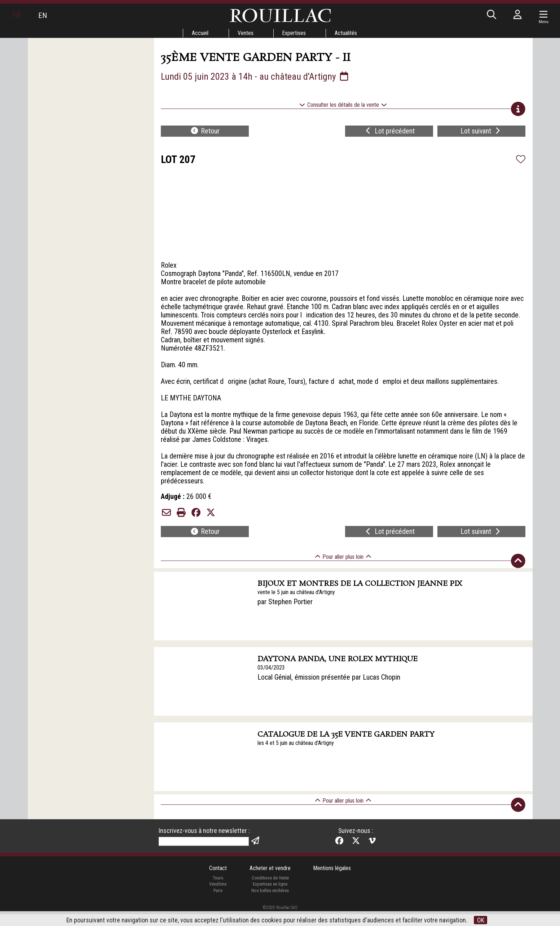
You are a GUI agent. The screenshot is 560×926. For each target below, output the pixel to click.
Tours (218, 892)
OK (481, 920)
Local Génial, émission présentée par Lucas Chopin (329, 691)
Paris (217, 905)
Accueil (200, 33)
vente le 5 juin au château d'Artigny (296, 605)
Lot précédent (389, 132)
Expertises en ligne (270, 899)
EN (43, 16)
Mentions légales (333, 883)
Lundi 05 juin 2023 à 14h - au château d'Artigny (256, 76)
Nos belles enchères (270, 905)
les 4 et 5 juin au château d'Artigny (296, 757)
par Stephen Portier (285, 615)
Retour (205, 132)
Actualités (347, 33)
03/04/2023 (271, 681)
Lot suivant (481, 132)
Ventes (245, 33)
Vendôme (217, 899)
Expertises (294, 33)
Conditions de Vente (270, 892)
